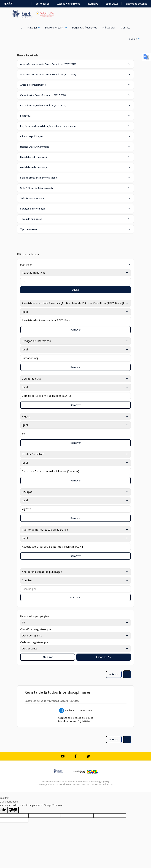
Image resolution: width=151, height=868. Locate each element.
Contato (126, 27)
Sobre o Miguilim (56, 27)
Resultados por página (35, 616)
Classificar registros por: (36, 629)
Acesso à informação (69, 4)
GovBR (8, 4)
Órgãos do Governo (137, 4)
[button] (75, 64)
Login (134, 39)
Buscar (76, 290)
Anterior (114, 674)
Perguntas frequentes (85, 27)
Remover (76, 330)
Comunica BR (43, 4)
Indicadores (109, 27)
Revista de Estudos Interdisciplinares (58, 692)
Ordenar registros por (34, 642)
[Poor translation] (13, 810)
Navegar (33, 27)
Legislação (112, 4)
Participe (93, 4)
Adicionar (75, 597)
